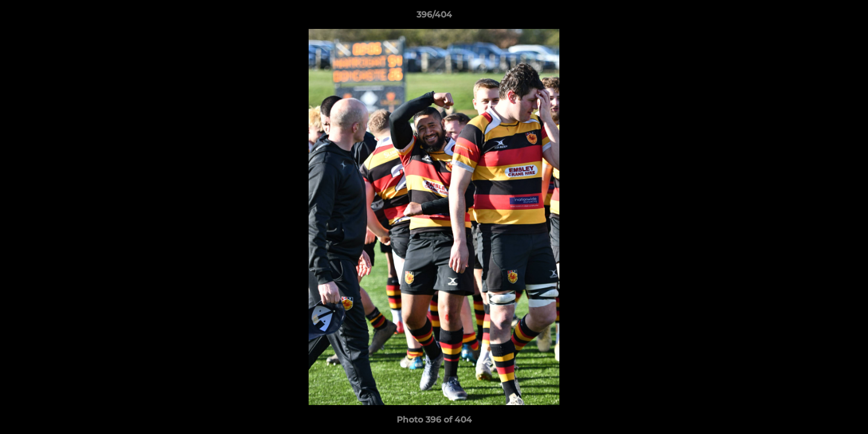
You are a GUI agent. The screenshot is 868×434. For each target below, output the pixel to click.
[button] (846, 17)
